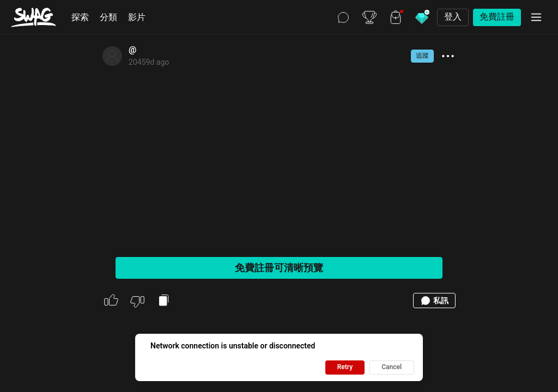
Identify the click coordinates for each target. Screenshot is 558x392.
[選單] (536, 17)
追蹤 (422, 56)
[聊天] (343, 17)
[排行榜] (369, 17)
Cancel (392, 367)
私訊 (434, 301)
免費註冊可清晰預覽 (279, 268)
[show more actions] (448, 56)
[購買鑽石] (422, 17)
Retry (345, 367)
